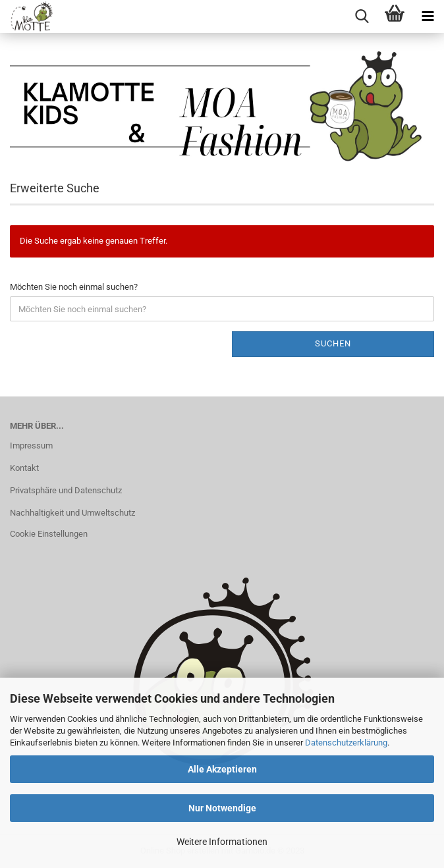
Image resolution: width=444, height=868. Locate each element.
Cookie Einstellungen (49, 534)
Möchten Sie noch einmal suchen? (74, 287)
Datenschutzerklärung (346, 743)
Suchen (333, 343)
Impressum (31, 446)
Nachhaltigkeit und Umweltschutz (72, 513)
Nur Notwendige (222, 808)
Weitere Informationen (222, 842)
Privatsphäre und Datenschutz (66, 490)
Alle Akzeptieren (222, 769)
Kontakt (24, 468)
